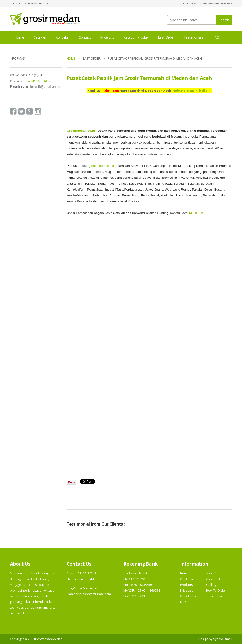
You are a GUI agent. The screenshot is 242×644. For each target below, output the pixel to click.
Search (224, 20)
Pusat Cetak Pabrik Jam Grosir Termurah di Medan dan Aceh (139, 78)
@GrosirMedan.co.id (86, 588)
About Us (213, 573)
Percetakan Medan (49, 639)
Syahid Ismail (223, 639)
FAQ (216, 37)
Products (186, 585)
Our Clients (188, 596)
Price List (107, 37)
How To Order (216, 590)
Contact (85, 37)
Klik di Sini (196, 213)
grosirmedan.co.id (101, 166)
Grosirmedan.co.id (81, 131)
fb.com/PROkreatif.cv (37, 81)
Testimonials (193, 37)
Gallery (211, 585)
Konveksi (62, 37)
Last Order (166, 37)
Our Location (189, 579)
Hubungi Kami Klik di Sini (192, 91)
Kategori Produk (136, 37)
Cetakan (40, 37)
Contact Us (214, 579)
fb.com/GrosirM (82, 579)
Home (19, 37)
